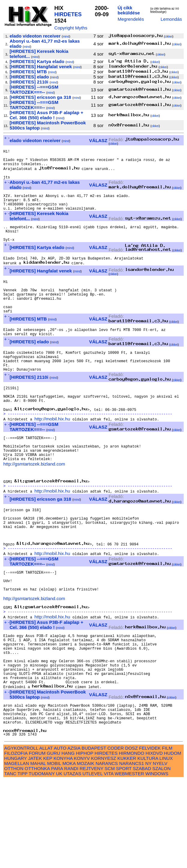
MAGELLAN (17, 851)
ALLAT (46, 836)
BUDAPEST (94, 836)
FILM (167, 836)
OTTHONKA (37, 856)
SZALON (162, 856)
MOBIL (54, 851)
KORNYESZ (104, 846)
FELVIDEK (150, 836)
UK (59, 861)
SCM (110, 856)
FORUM (37, 841)
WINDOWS (157, 861)
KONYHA (63, 846)
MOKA (69, 851)
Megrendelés (131, 19)
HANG (68, 841)
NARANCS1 (132, 851)
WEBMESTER (129, 861)
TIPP (22, 861)
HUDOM (172, 841)
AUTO (60, 836)
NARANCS (107, 851)
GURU (54, 841)
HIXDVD (154, 841)
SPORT (124, 856)
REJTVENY (91, 856)
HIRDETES (68, 14)
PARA (57, 856)
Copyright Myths (71, 28)
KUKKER (127, 846)
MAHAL (38, 851)
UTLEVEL (93, 861)
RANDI (71, 856)
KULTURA (148, 846)
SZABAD (142, 856)
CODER (116, 836)
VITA (109, 861)
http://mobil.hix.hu (52, 459)
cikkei (169, 36)
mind (66, 36)
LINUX (166, 846)
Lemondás (171, 19)
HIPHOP (85, 841)
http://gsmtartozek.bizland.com (34, 511)
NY (148, 851)
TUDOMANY (42, 861)
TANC (10, 861)
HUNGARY (15, 846)
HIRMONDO (131, 841)
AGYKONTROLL (21, 836)
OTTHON (14, 856)
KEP (48, 846)
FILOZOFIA (16, 841)
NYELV (160, 851)
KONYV (82, 846)
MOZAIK (86, 851)
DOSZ (131, 836)
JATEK (35, 846)
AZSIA (74, 836)
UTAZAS (72, 861)
